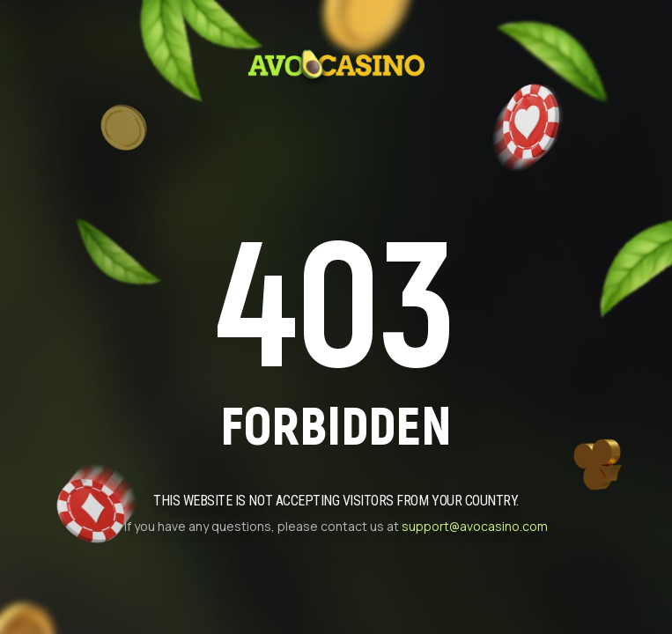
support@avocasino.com (475, 526)
